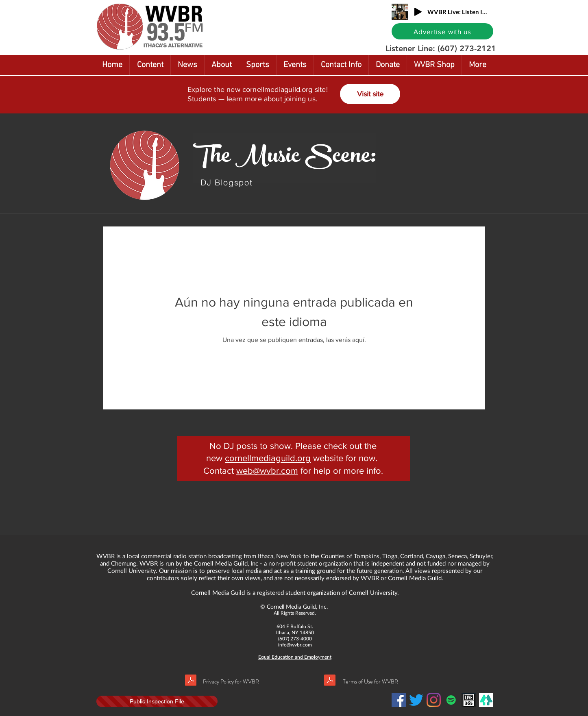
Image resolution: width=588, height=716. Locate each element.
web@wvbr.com (267, 471)
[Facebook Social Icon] (399, 700)
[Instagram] (434, 700)
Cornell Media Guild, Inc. (297, 606)
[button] (562, 7)
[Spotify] (451, 700)
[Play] (418, 12)
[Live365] (469, 700)
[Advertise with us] (442, 31)
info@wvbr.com (295, 645)
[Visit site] (370, 94)
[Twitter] (416, 700)
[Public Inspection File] (157, 701)
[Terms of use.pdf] (330, 681)
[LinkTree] (486, 700)
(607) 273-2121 (467, 48)
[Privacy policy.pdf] (191, 681)
